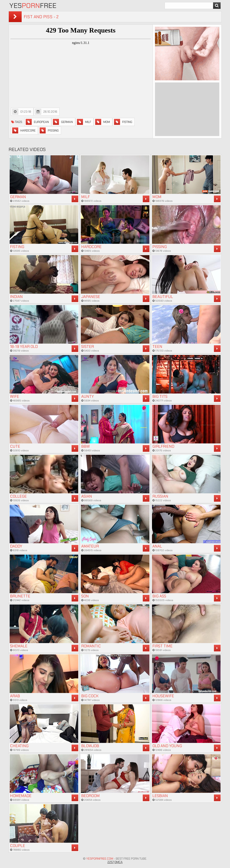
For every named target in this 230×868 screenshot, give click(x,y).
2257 (111, 862)
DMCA (119, 862)
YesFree (33, 6)
